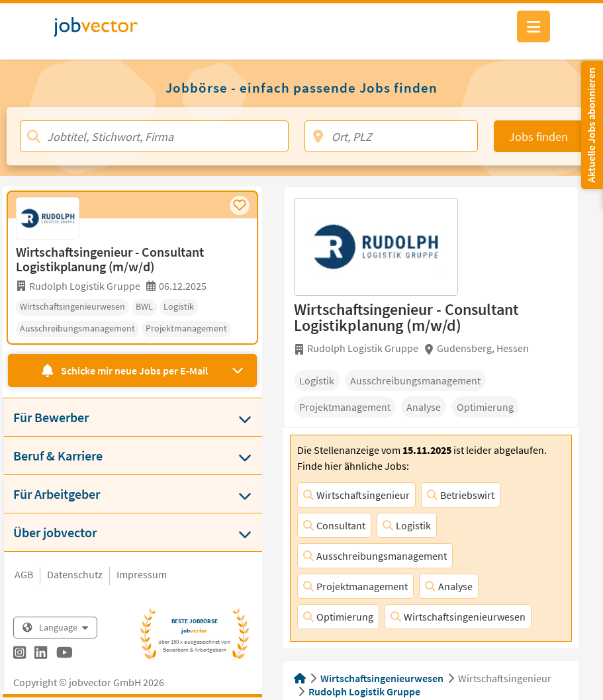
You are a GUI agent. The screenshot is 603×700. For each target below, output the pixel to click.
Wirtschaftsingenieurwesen (458, 617)
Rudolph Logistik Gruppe (364, 691)
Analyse (449, 586)
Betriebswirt (461, 495)
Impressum (142, 574)
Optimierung (338, 617)
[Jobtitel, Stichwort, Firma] (154, 136)
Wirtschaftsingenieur (356, 495)
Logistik (407, 525)
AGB (24, 574)
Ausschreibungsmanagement (375, 556)
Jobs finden (538, 137)
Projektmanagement (355, 586)
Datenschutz (75, 574)
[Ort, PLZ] (391, 136)
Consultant (334, 525)
